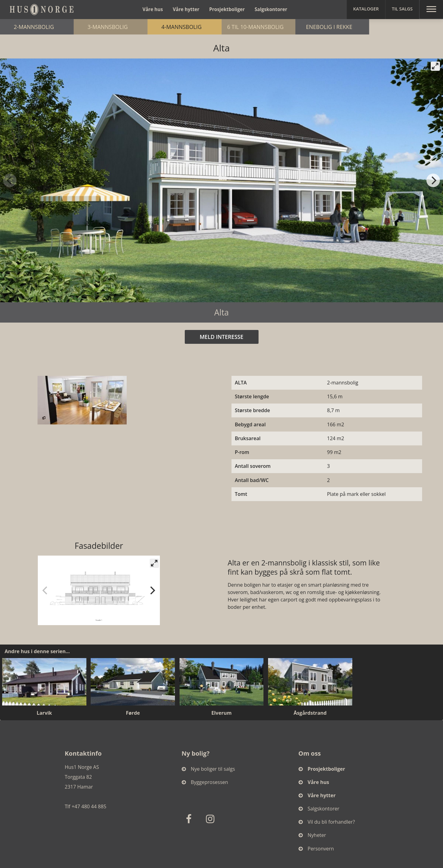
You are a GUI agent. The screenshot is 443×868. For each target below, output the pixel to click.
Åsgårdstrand (310, 713)
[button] (366, 10)
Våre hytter (186, 9)
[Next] (433, 180)
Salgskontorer (271, 9)
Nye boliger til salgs (208, 769)
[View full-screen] (435, 66)
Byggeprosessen (205, 782)
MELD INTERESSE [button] (221, 337)
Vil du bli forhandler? (327, 822)
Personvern (316, 849)
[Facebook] (190, 819)
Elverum (222, 713)
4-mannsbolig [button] (245, 27)
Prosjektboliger (227, 9)
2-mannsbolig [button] (81, 27)
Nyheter (312, 835)
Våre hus (153, 9)
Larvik (44, 713)
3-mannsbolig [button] (164, 27)
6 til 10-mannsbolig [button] (324, 27)
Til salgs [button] (402, 9)
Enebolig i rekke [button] (400, 27)
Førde (133, 713)
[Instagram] (211, 819)
